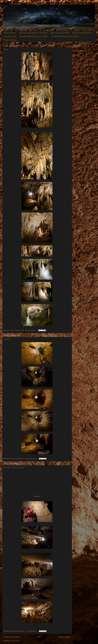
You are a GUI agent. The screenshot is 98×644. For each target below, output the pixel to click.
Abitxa (6, 49)
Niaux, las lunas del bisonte (82, 33)
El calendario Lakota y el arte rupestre (65, 36)
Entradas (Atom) (15, 641)
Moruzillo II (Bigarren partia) (14, 467)
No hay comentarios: (31, 330)
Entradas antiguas (64, 637)
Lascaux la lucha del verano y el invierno (34, 36)
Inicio (39, 637)
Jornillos (7, 339)
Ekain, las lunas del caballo (60, 33)
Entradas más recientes (12, 637)
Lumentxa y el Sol (10, 36)
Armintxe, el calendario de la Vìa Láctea (33, 33)
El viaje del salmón (10, 40)
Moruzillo (37, 496)
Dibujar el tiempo (10, 33)
